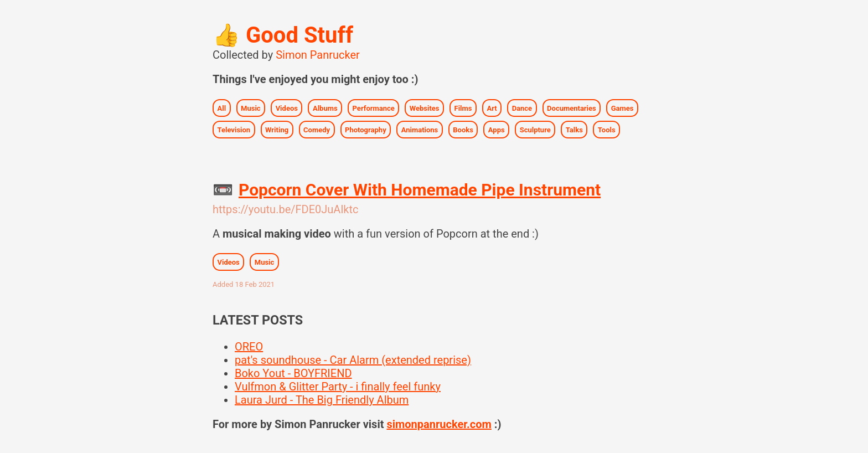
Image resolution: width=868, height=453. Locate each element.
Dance (522, 108)
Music (251, 108)
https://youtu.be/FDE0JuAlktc (285, 209)
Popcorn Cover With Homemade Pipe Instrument (420, 190)
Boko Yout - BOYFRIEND (293, 373)
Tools (607, 129)
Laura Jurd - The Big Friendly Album (322, 400)
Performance (374, 108)
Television (234, 129)
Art (492, 108)
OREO (249, 347)
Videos (287, 108)
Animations (420, 129)
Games (622, 108)
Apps (497, 129)
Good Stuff (283, 35)
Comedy (317, 129)
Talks (574, 129)
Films (463, 108)
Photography (366, 129)
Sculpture (535, 129)
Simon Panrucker (318, 55)
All (222, 108)
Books (463, 129)
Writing (277, 129)
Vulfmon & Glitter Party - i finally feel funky (338, 387)
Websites (425, 108)
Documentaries (572, 108)
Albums (325, 108)
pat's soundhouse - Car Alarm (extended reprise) (353, 360)
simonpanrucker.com (439, 424)
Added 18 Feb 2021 (244, 284)
